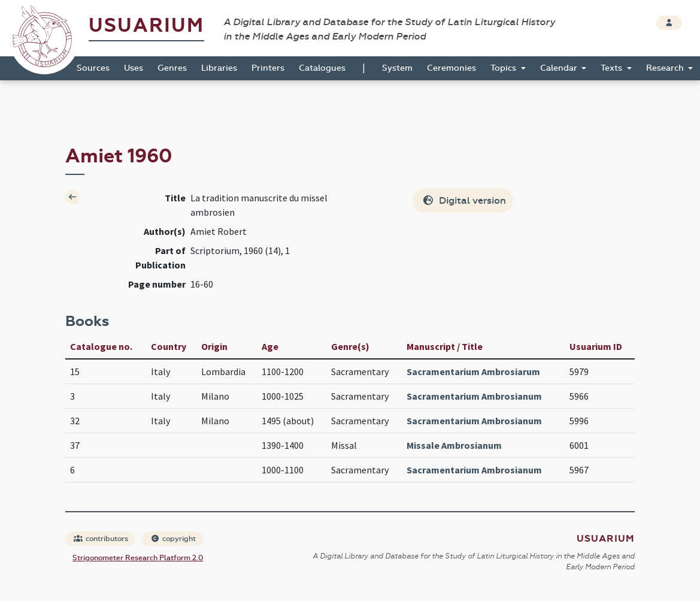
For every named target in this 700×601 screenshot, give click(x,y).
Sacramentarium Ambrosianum (474, 396)
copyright (173, 539)
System (397, 68)
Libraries (219, 68)
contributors (101, 539)
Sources (93, 68)
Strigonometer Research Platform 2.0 (138, 558)
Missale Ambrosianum (454, 445)
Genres (172, 68)
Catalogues (322, 68)
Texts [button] (613, 68)
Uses (134, 68)
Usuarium (146, 25)
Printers (268, 68)
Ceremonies (451, 68)
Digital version (464, 200)
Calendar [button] (560, 68)
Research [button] (666, 68)
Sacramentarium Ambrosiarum (473, 372)
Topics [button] (504, 68)
